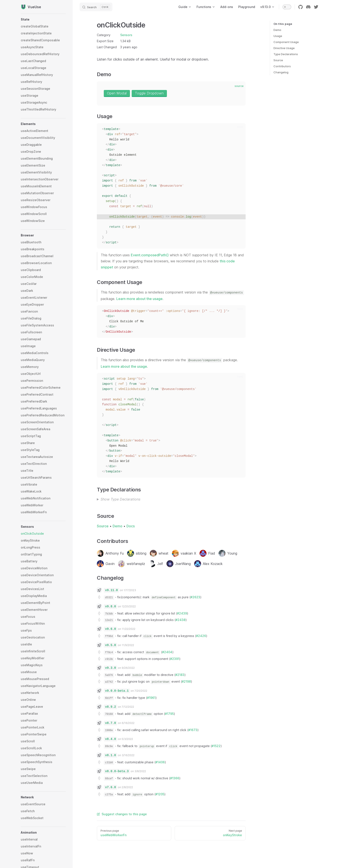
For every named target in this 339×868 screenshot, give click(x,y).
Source (278, 60)
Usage (278, 36)
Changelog (281, 72)
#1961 (151, 698)
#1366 (175, 778)
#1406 (160, 762)
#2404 (167, 652)
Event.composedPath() (150, 255)
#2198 (186, 681)
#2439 (182, 613)
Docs (131, 526)
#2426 (201, 636)
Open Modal (117, 93)
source (239, 86)
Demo (277, 30)
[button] (43, 19)
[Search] (96, 7)
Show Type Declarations (120, 499)
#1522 (216, 746)
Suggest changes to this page (122, 814)
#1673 (193, 730)
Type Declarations (286, 54)
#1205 (160, 794)
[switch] (287, 7)
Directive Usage (284, 48)
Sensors (126, 35)
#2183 (180, 675)
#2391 (175, 659)
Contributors (282, 66)
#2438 (181, 620)
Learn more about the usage (139, 299)
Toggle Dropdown (149, 93)
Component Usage (286, 42)
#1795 (169, 714)
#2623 (195, 597)
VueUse (31, 7)
